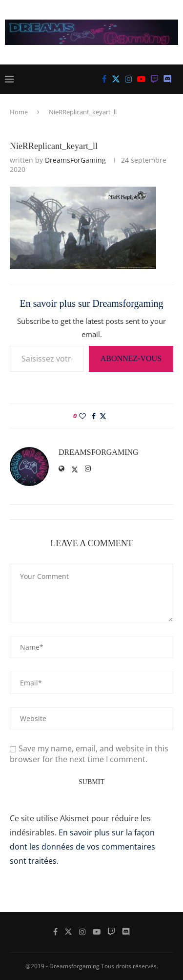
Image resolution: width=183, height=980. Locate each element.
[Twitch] (154, 79)
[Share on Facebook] (94, 416)
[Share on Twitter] (103, 416)
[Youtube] (141, 79)
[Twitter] (116, 79)
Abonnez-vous (131, 358)
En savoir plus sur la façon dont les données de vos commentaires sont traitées (82, 847)
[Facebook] (104, 79)
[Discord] (168, 79)
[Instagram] (129, 79)
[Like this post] (82, 416)
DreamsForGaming (75, 160)
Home (19, 112)
